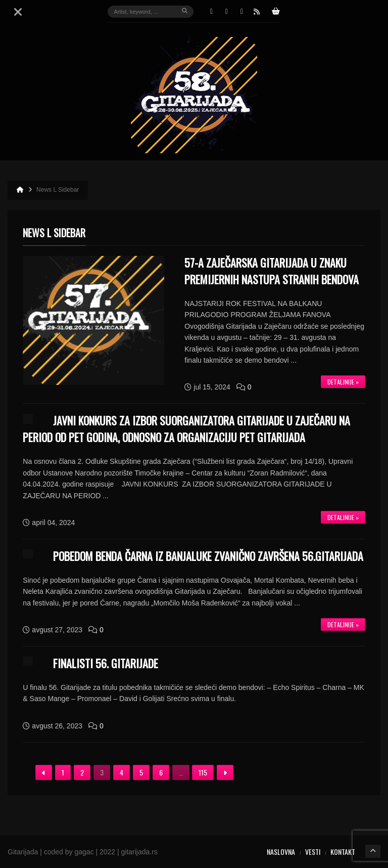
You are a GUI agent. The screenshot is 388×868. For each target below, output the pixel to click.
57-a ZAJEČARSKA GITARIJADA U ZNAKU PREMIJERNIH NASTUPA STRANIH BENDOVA (272, 271)
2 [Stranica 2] (82, 772)
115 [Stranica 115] (203, 772)
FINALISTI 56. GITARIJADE (106, 663)
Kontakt (343, 852)
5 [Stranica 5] (141, 772)
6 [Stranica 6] (161, 772)
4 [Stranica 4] (122, 772)
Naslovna (281, 852)
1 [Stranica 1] (63, 772)
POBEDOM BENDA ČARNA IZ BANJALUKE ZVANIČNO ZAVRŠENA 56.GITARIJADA (208, 556)
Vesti (313, 852)
